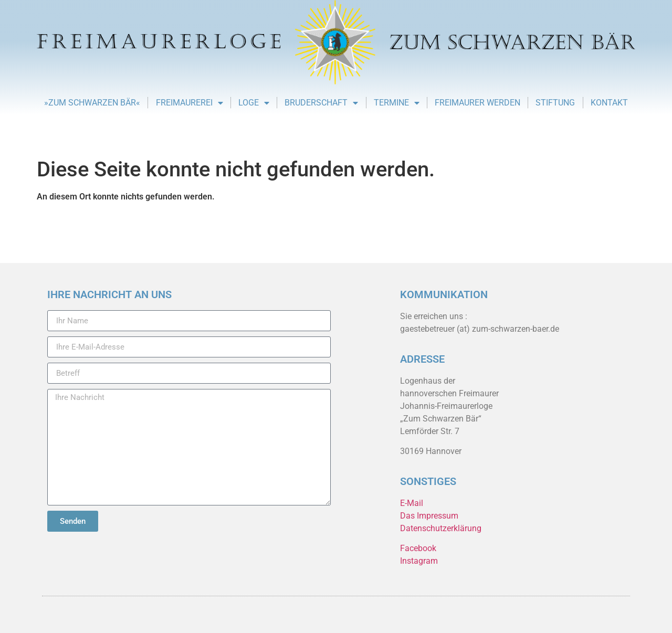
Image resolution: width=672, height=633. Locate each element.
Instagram (419, 561)
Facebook (418, 548)
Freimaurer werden (477, 103)
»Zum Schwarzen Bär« (92, 103)
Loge (254, 103)
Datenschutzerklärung (441, 528)
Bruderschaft (321, 103)
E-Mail (412, 503)
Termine (397, 103)
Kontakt (609, 103)
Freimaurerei (190, 103)
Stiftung (555, 103)
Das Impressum (429, 516)
